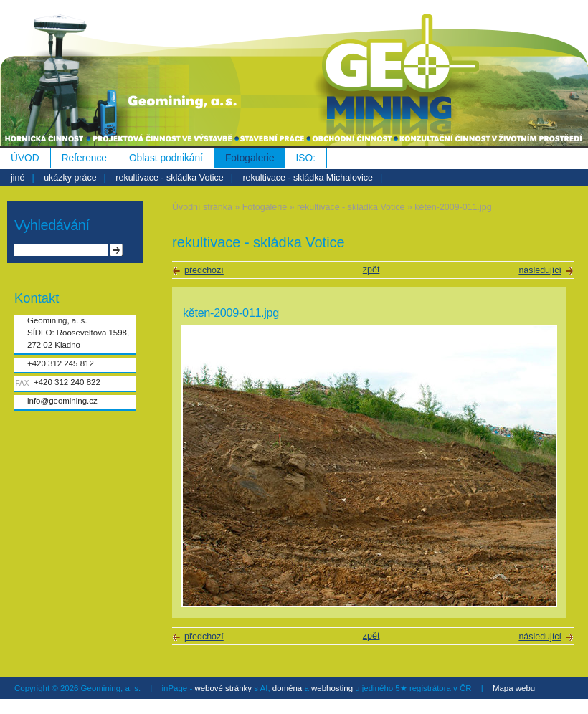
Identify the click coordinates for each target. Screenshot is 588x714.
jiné (18, 178)
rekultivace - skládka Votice (169, 178)
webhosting (332, 688)
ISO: (306, 158)
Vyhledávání (52, 225)
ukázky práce (70, 178)
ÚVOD (25, 158)
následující (540, 270)
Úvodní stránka (202, 207)
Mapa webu (514, 688)
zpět (371, 270)
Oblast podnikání (166, 158)
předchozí (204, 270)
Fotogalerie (250, 158)
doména (287, 688)
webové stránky (223, 688)
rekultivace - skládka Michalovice (308, 178)
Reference (84, 158)
